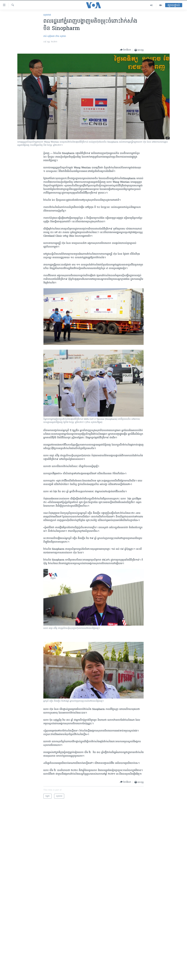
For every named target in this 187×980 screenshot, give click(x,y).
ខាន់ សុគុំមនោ (49, 36)
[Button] (125, 50)
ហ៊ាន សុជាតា (61, 36)
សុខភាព (47, 15)
